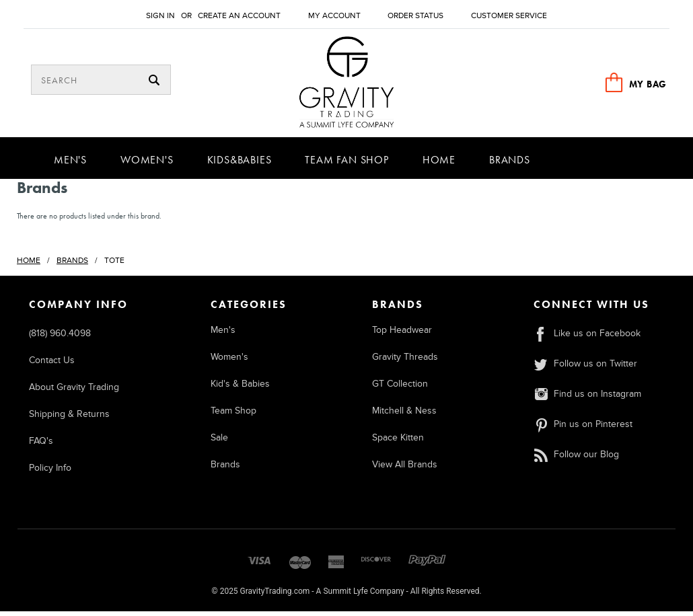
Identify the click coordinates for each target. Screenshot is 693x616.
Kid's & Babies (240, 388)
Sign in (160, 16)
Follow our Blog (576, 459)
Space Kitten (398, 442)
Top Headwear (402, 335)
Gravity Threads (405, 361)
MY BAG (648, 84)
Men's (70, 164)
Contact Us (52, 365)
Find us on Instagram (587, 398)
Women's (147, 164)
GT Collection (400, 388)
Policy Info (50, 472)
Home (439, 164)
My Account (334, 16)
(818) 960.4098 (60, 338)
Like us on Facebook (587, 338)
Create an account (239, 16)
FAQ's (41, 446)
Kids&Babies (240, 164)
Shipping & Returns (69, 419)
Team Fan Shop (346, 164)
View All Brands (405, 469)
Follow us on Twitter (585, 368)
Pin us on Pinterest (583, 429)
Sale (219, 442)
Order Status (415, 16)
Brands (510, 164)
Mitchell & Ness (404, 415)
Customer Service (509, 16)
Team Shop (233, 415)
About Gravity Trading (74, 392)
